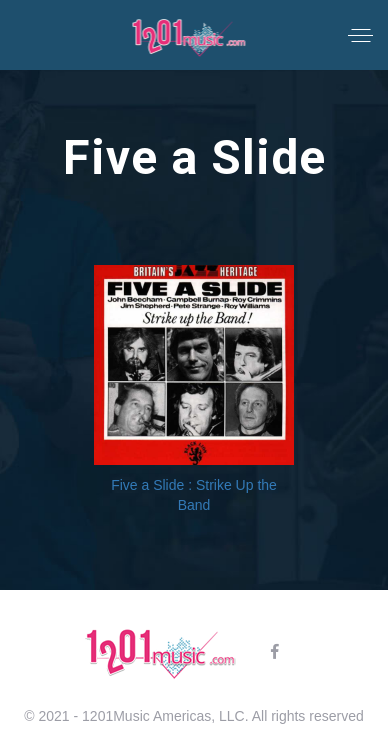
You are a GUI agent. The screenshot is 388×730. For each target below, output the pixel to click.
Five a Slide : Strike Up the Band (194, 495)
